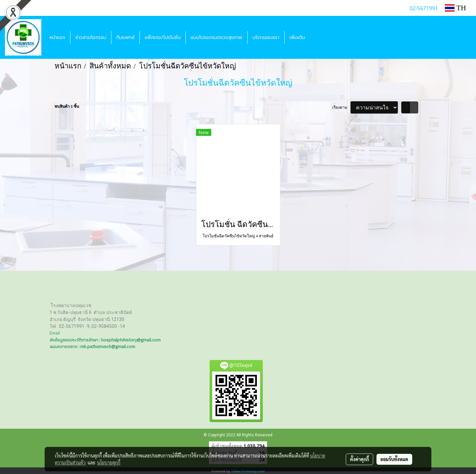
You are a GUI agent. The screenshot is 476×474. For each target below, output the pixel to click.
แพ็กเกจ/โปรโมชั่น (163, 38)
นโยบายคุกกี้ (109, 462)
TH (456, 8)
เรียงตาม (341, 107)
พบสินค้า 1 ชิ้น (67, 106)
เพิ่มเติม (297, 38)
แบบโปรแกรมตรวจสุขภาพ (217, 38)
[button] (316, 37)
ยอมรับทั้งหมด (394, 459)
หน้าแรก (57, 38)
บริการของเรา (266, 38)
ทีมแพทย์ (125, 38)
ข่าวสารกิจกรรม (91, 38)
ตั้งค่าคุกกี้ (359, 459)
